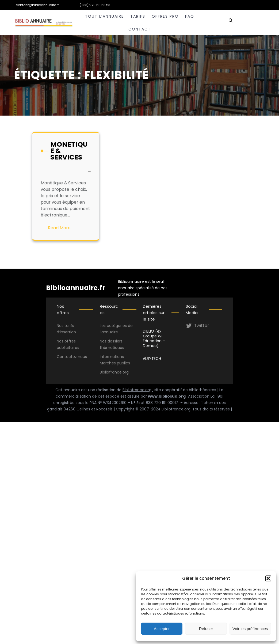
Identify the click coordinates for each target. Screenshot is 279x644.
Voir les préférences (250, 629)
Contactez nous (72, 357)
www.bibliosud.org (167, 396)
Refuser (206, 629)
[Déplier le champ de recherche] (231, 23)
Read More (60, 228)
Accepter (162, 629)
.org (125, 372)
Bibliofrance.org (137, 390)
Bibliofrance (111, 372)
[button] (268, 578)
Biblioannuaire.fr (76, 288)
